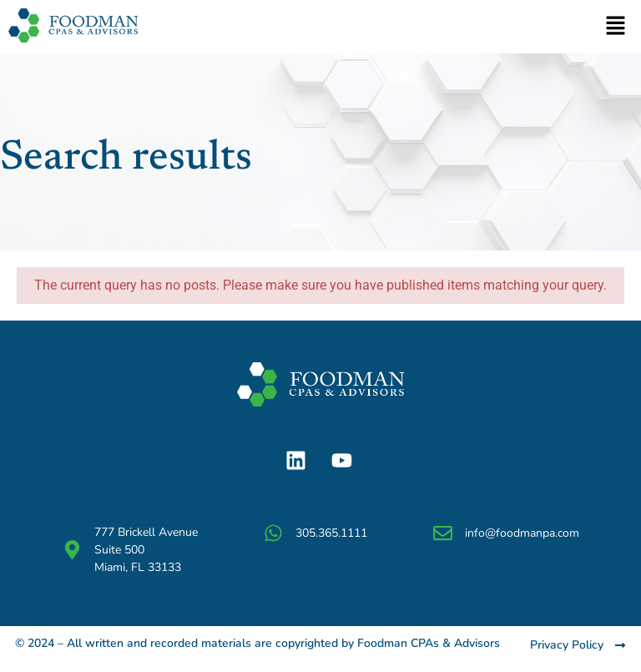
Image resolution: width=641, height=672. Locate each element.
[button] (616, 27)
